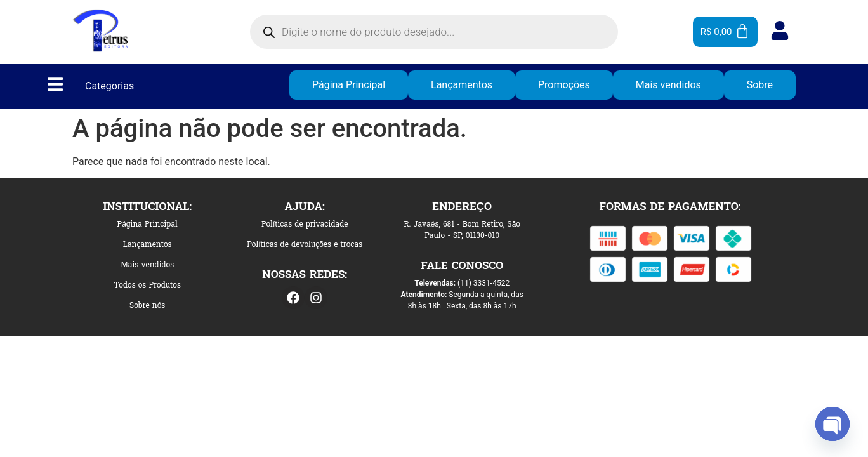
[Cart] (725, 32)
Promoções (564, 85)
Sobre (760, 85)
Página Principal (349, 85)
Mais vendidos (668, 85)
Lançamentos (462, 85)
